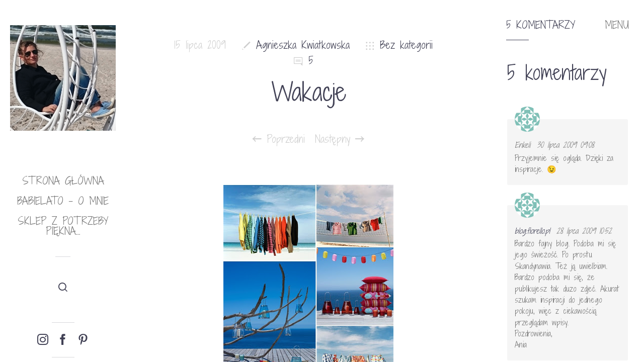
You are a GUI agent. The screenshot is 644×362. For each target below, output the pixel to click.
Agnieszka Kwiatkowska (303, 45)
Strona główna (63, 181)
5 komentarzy (541, 25)
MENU (617, 25)
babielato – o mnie (63, 201)
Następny (340, 139)
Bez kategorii (406, 45)
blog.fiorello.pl (532, 231)
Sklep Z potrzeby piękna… (63, 226)
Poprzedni (279, 139)
